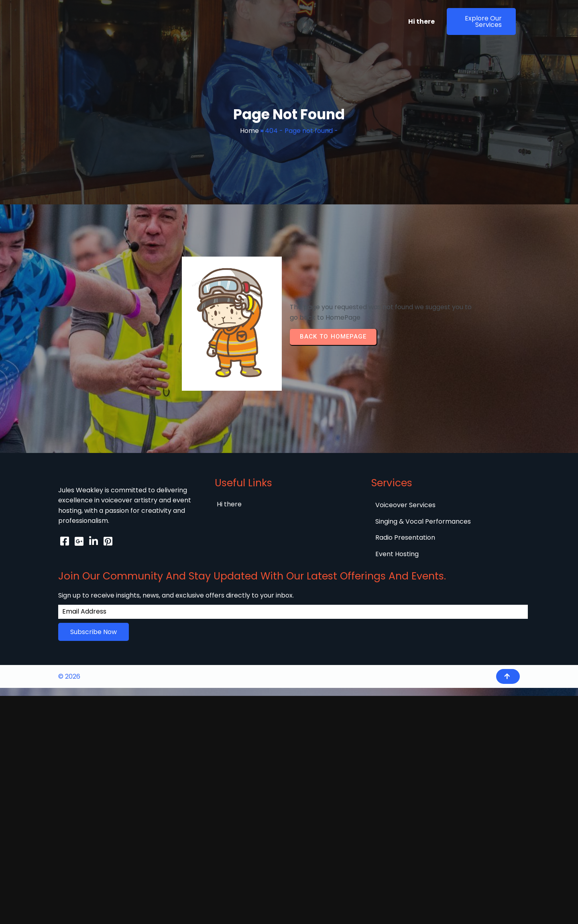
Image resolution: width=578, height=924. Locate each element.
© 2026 (69, 615)
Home (249, 131)
